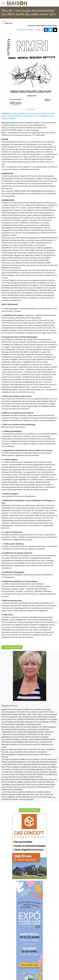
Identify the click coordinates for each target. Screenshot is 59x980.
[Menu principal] (3, 3)
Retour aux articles (12, 647)
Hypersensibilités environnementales (47, 26)
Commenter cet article (25, 30)
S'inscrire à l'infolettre (30, 810)
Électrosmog (32, 26)
